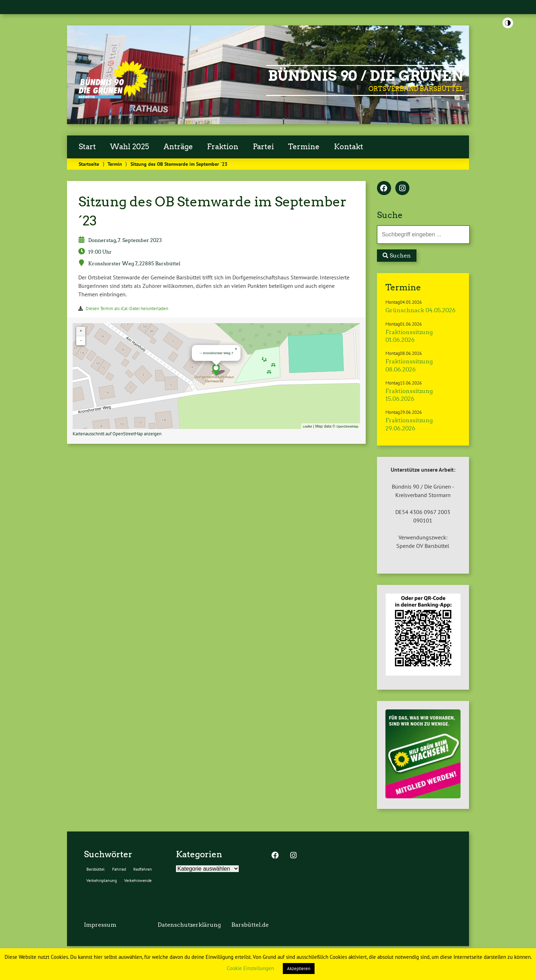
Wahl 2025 (130, 147)
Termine (304, 147)
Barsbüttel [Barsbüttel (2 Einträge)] (96, 869)
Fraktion (223, 147)
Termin (115, 164)
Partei (263, 147)
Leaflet (307, 427)
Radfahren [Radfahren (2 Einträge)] (143, 869)
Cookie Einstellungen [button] (250, 968)
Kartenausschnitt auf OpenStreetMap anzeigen (117, 434)
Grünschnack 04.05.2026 (421, 310)
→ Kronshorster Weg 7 (216, 353)
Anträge (178, 147)
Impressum (100, 925)
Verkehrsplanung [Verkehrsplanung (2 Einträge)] (102, 880)
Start (87, 147)
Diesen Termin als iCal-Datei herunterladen (127, 308)
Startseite (89, 164)
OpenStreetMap (347, 427)
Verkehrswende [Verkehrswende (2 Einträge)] (138, 880)
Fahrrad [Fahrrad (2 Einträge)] (119, 869)
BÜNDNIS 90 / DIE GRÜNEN (366, 76)
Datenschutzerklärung (189, 925)
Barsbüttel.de (250, 925)
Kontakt (349, 147)
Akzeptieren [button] (299, 969)
